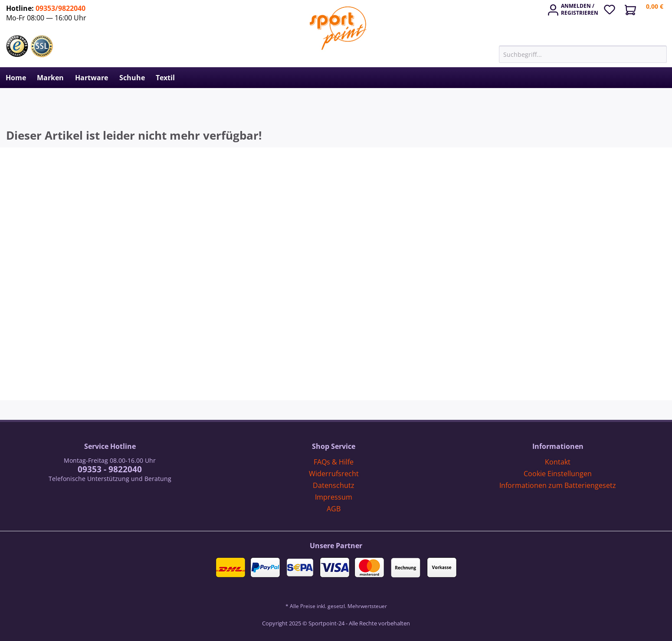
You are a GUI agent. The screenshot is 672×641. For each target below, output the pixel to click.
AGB (334, 509)
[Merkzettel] (613, 8)
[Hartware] (92, 78)
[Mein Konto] (574, 11)
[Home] (16, 78)
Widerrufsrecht (334, 474)
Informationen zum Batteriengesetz (558, 485)
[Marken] (51, 78)
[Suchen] (662, 54)
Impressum (334, 497)
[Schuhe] (132, 78)
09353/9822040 (61, 8)
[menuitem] (574, 7)
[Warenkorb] (647, 11)
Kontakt (558, 462)
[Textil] (165, 78)
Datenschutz (334, 485)
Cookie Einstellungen (558, 474)
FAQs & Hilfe (334, 462)
